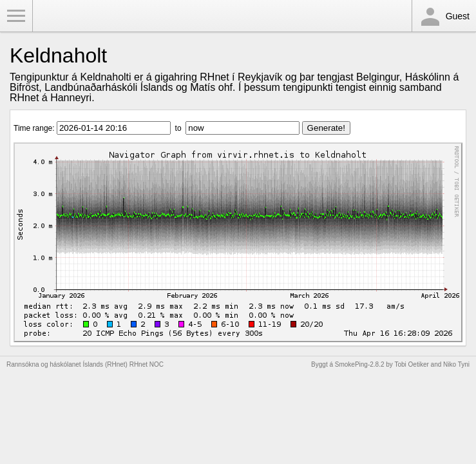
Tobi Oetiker (411, 364)
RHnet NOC (147, 364)
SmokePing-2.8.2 (360, 364)
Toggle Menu (16, 16)
